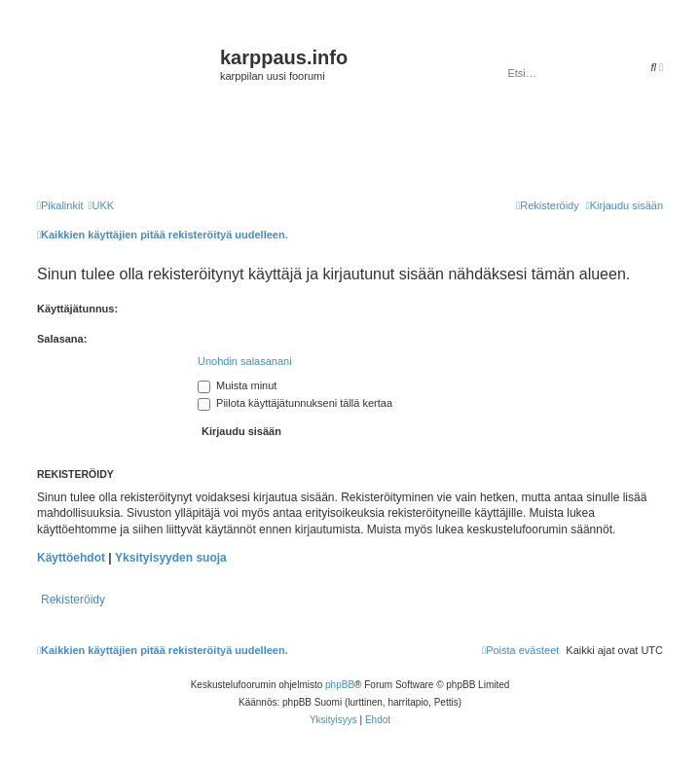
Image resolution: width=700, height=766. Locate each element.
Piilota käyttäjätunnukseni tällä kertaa (295, 403)
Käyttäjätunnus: (77, 309)
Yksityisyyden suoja (171, 558)
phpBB (340, 685)
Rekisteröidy (73, 600)
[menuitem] (101, 205)
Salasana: (62, 339)
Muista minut (237, 385)
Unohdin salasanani (245, 361)
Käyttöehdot (71, 558)
